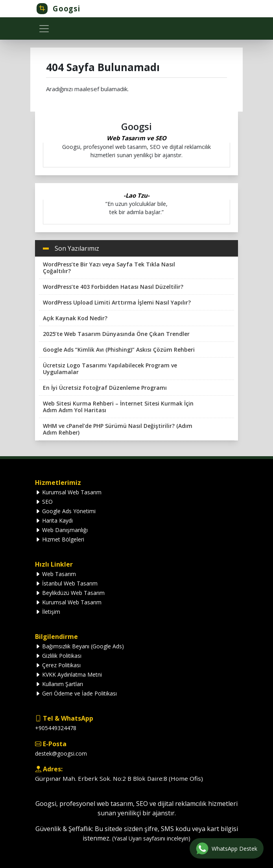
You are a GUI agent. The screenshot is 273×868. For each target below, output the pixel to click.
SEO (44, 502)
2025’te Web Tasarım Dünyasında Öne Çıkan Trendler (116, 334)
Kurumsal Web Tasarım (68, 492)
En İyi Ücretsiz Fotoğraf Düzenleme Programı (105, 388)
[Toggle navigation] (44, 29)
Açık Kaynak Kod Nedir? (75, 318)
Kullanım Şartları (59, 684)
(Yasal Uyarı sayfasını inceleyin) (151, 838)
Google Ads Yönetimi (65, 511)
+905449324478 (56, 728)
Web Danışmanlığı (61, 530)
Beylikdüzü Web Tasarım (70, 593)
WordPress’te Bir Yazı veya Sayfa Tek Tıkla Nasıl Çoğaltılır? (109, 268)
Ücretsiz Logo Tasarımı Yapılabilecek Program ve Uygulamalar (110, 369)
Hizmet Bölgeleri (60, 539)
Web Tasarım (55, 574)
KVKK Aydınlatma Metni (68, 674)
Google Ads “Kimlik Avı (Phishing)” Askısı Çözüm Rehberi (119, 350)
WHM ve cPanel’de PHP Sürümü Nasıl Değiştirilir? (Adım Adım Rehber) (118, 429)
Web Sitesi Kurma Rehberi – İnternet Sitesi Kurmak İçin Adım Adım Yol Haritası (118, 407)
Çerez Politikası (58, 665)
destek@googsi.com (61, 753)
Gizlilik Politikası (58, 656)
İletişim (48, 612)
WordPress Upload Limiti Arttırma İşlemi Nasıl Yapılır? (117, 302)
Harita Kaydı (54, 520)
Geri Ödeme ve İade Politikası (76, 693)
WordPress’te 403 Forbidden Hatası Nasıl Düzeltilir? (113, 287)
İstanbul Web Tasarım (66, 583)
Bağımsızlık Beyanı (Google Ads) (79, 646)
